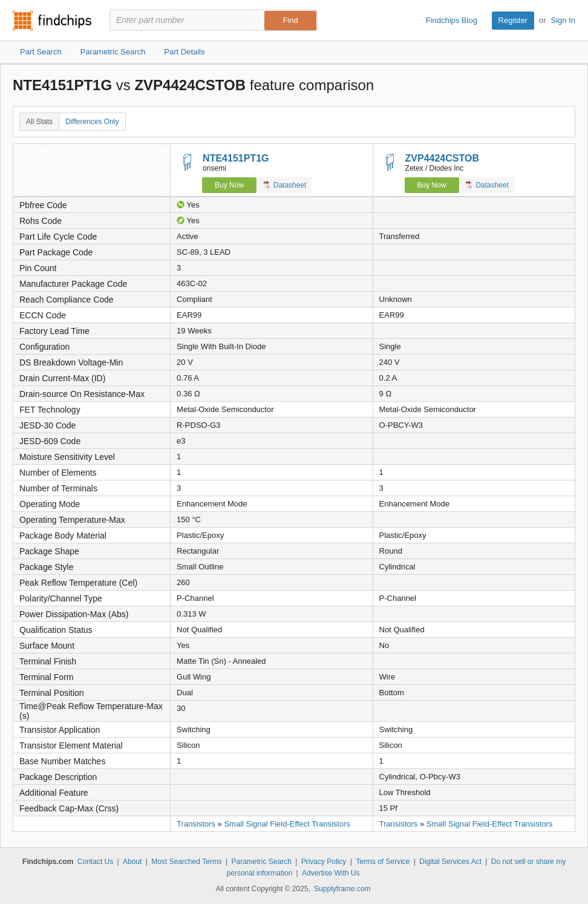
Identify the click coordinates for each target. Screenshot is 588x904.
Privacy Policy (324, 862)
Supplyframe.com (342, 889)
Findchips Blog (452, 20)
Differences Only (92, 122)
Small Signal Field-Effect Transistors (287, 824)
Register (513, 20)
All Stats (39, 122)
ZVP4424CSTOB (442, 158)
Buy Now (229, 185)
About (132, 862)
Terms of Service (383, 862)
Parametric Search (261, 862)
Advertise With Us (331, 873)
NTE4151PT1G (236, 158)
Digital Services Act (450, 862)
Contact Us (95, 862)
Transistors (196, 824)
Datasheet (285, 185)
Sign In (563, 20)
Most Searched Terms (187, 862)
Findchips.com (52, 21)
